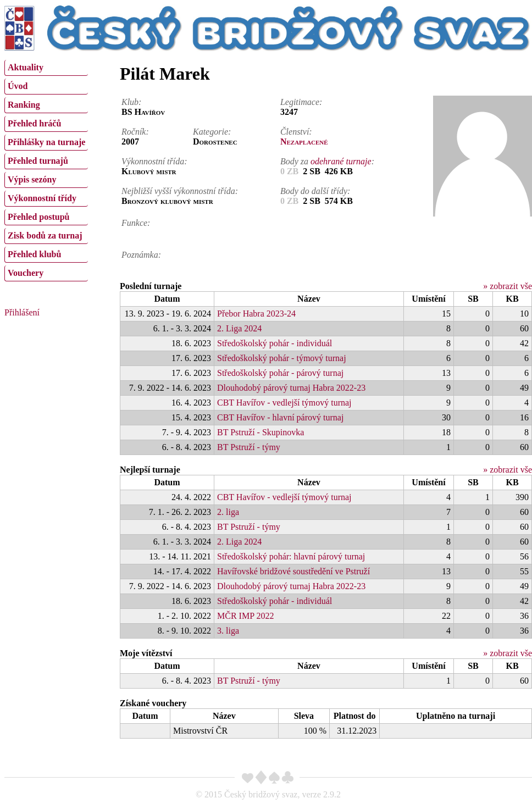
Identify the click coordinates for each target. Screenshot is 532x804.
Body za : (327, 161)
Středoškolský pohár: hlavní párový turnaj (291, 556)
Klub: (131, 102)
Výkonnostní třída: (154, 161)
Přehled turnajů (38, 161)
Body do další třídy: (315, 191)
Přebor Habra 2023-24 (256, 314)
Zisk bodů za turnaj (45, 235)
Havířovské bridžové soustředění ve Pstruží (293, 571)
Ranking (24, 105)
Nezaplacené (304, 142)
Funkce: (136, 223)
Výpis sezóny (32, 179)
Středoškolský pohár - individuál (275, 343)
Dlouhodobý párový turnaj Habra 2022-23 (291, 388)
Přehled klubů (34, 254)
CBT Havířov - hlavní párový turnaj (280, 417)
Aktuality (26, 67)
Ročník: (135, 132)
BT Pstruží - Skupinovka (261, 432)
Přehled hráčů (34, 123)
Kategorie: (212, 132)
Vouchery (26, 273)
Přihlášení (22, 312)
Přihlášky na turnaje (46, 142)
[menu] (46, 169)
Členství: (296, 132)
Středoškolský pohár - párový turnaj (280, 373)
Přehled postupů (38, 217)
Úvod (18, 86)
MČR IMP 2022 (245, 616)
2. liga (228, 512)
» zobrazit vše (508, 286)
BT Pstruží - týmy (249, 447)
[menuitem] (46, 68)
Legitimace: (301, 102)
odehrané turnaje (341, 161)
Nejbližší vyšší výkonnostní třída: (180, 191)
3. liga (228, 631)
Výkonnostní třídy (42, 198)
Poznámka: (141, 255)
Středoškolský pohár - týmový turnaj (282, 358)
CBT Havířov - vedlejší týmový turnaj (284, 403)
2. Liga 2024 (239, 328)
